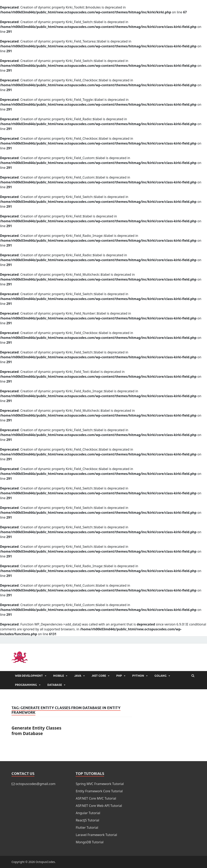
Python (138, 676)
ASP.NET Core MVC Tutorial (96, 798)
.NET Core (99, 676)
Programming (26, 685)
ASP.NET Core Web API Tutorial (99, 806)
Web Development (29, 676)
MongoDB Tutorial (90, 842)
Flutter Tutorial (87, 828)
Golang (161, 676)
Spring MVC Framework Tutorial (100, 784)
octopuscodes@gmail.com (35, 784)
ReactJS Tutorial (88, 820)
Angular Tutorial (88, 813)
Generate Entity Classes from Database (36, 731)
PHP (119, 676)
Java (78, 676)
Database (55, 685)
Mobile (59, 676)
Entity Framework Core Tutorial (99, 791)
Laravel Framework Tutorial (96, 835)
